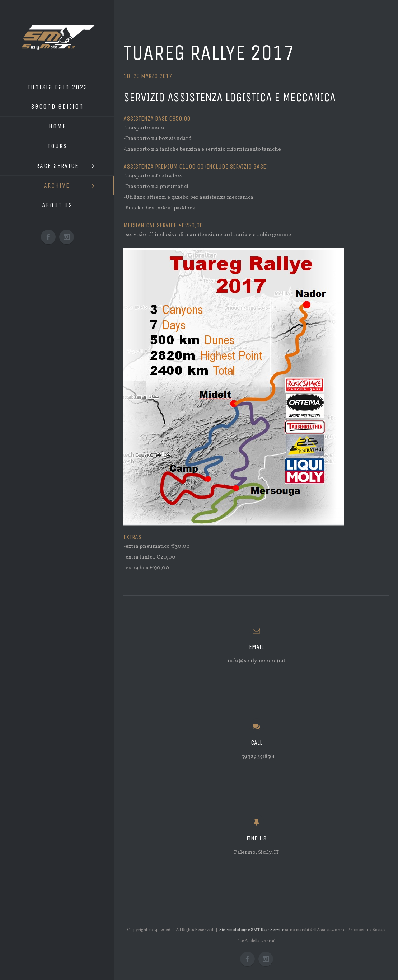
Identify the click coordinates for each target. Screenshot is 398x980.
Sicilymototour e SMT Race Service (252, 930)
